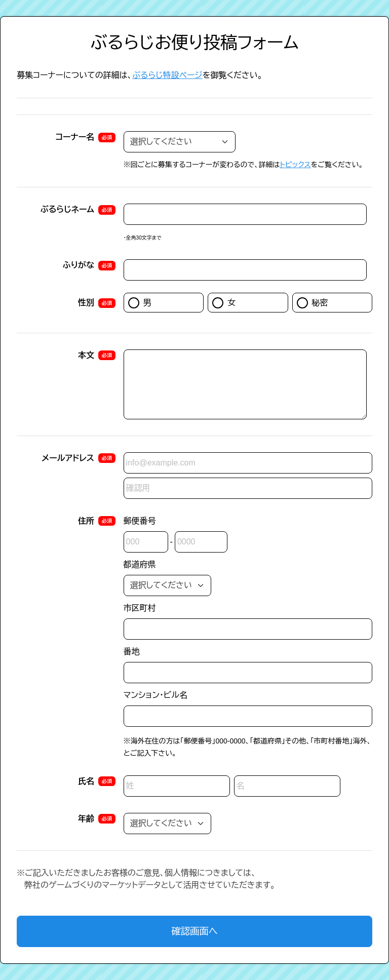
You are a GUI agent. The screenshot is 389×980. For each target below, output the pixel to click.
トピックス (295, 165)
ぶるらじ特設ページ (167, 75)
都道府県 (140, 564)
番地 (132, 652)
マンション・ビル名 (155, 695)
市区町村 (140, 608)
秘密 (313, 303)
